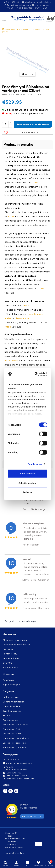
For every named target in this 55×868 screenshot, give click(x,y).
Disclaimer (8, 649)
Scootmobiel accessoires (15, 743)
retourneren (11, 360)
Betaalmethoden (11, 658)
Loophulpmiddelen (12, 706)
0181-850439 (11, 2)
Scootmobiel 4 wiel (12, 734)
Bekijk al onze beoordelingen (20, 621)
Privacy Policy (10, 654)
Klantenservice (10, 667)
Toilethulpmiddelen (12, 711)
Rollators (7, 715)
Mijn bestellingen (11, 684)
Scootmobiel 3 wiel (12, 729)
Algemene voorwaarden (15, 640)
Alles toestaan (28, 473)
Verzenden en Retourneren (16, 645)
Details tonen (35, 464)
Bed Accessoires (11, 697)
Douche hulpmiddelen (14, 702)
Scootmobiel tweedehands (16, 738)
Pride (11, 94)
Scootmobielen (10, 720)
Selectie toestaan (27, 483)
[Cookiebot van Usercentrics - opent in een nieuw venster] (36, 374)
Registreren (9, 680)
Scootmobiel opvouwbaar (16, 724)
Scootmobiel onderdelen (15, 747)
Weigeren (27, 492)
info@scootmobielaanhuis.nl (37, 2)
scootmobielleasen (14, 847)
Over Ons (8, 663)
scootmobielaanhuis (15, 853)
